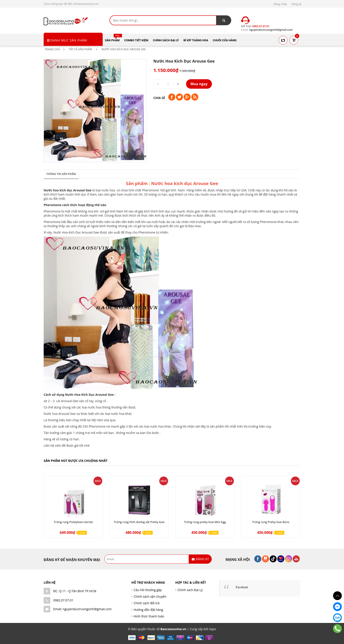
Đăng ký (297, 4)
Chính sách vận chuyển (150, 596)
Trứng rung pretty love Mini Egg (205, 522)
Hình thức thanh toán (149, 616)
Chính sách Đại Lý (190, 590)
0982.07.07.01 (63, 600)
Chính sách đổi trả (147, 603)
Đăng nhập (280, 4)
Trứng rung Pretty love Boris (271, 522)
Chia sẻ (159, 98)
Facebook (242, 587)
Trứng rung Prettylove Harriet (73, 522)
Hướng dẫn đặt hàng (148, 610)
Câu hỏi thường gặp (148, 590)
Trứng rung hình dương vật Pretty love (139, 522)
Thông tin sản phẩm (61, 174)
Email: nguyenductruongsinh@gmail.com (82, 609)
